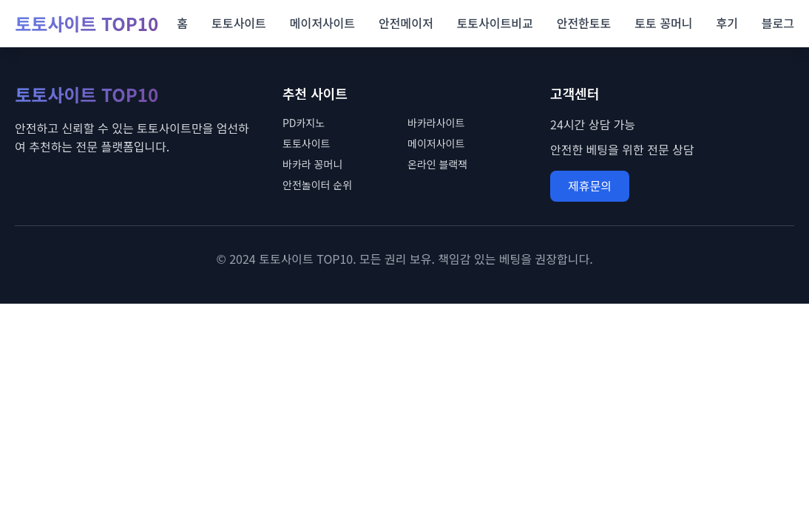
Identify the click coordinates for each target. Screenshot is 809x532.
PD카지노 (304, 123)
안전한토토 (584, 23)
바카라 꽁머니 (312, 164)
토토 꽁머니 (663, 23)
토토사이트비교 (495, 23)
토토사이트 (239, 23)
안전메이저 (406, 23)
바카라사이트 (436, 123)
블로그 (778, 23)
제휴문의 (590, 185)
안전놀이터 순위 (317, 185)
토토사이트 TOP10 (87, 24)
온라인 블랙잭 (437, 164)
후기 (727, 23)
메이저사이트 (322, 23)
